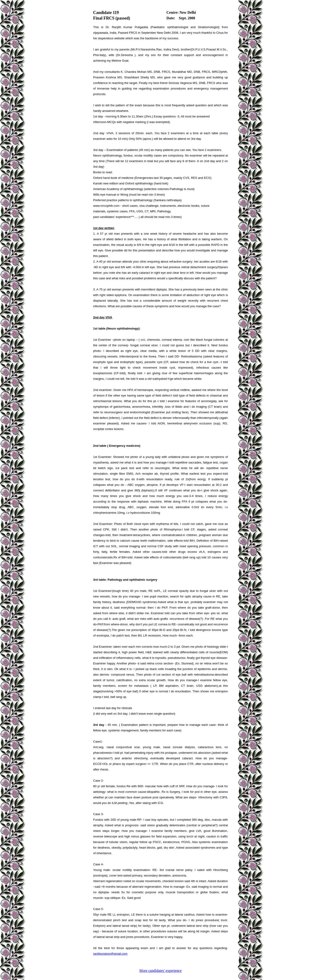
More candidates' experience (160, 971)
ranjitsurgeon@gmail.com (110, 954)
